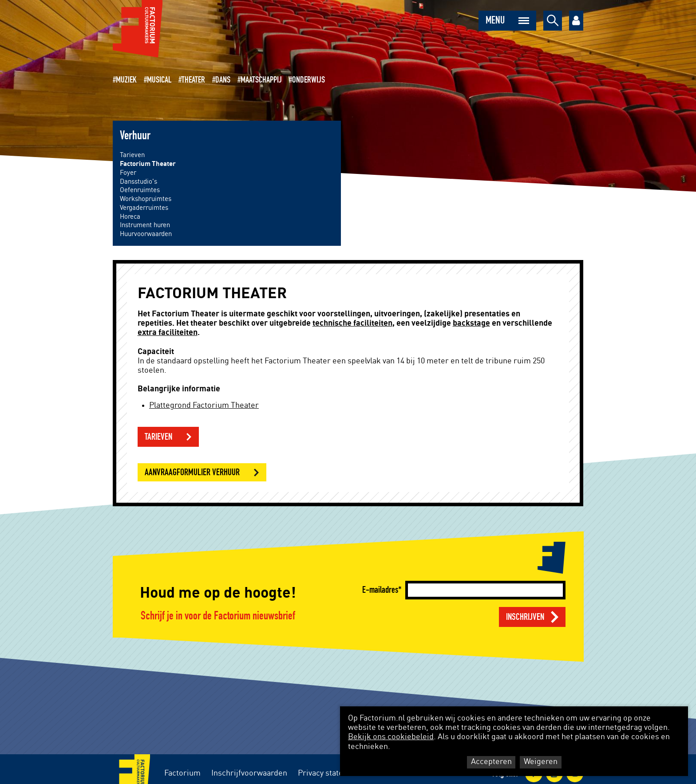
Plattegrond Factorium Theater (204, 406)
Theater (193, 80)
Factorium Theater (148, 164)
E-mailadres (380, 590)
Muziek (126, 80)
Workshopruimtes (146, 199)
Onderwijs (308, 80)
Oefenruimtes (140, 190)
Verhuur (135, 136)
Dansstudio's (138, 182)
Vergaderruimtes (144, 208)
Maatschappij (261, 80)
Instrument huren (145, 225)
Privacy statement (330, 773)
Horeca (130, 217)
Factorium (182, 773)
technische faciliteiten (352, 323)
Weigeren (541, 762)
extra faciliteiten (168, 333)
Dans (223, 80)
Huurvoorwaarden (146, 234)
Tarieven (132, 155)
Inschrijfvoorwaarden (249, 773)
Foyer (128, 173)
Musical (159, 80)
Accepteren (491, 762)
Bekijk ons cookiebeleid (391, 737)
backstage (471, 323)
